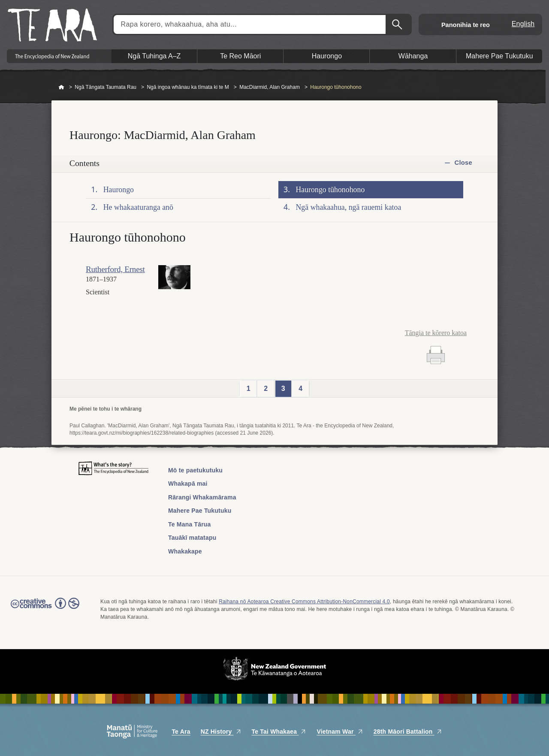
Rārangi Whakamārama (202, 497)
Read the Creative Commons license (45, 609)
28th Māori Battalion (408, 732)
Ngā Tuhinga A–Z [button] (154, 56)
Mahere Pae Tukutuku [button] (499, 56)
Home (61, 88)
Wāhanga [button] (413, 56)
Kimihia (398, 24)
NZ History (221, 732)
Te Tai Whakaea (279, 732)
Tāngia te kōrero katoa (436, 333)
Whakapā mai (188, 484)
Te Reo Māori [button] (240, 56)
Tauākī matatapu (192, 538)
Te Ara (181, 732)
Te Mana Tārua (190, 524)
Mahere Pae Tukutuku (200, 511)
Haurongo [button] (327, 56)
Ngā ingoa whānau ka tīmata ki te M (188, 87)
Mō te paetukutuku (195, 470)
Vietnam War (340, 732)
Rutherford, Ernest (115, 269)
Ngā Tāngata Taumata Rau (106, 87)
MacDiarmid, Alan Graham (270, 87)
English (523, 24)
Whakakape (185, 551)
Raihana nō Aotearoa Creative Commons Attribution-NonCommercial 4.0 (304, 602)
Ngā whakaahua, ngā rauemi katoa (349, 207)
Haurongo (119, 190)
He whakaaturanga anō (138, 207)
